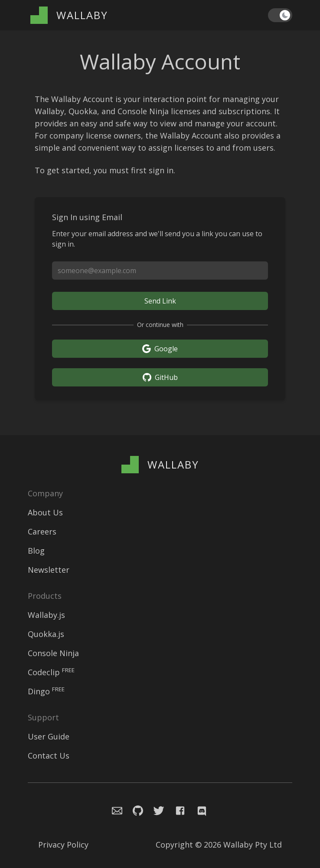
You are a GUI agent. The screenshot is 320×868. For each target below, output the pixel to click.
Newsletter (49, 570)
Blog (36, 551)
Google (160, 349)
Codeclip (51, 672)
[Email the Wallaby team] (112, 810)
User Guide (49, 736)
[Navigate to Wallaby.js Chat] (201, 810)
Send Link (160, 301)
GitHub (160, 377)
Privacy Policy (63, 845)
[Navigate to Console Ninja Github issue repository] (133, 810)
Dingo (46, 691)
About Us (45, 512)
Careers (42, 531)
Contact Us (49, 756)
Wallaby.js (46, 615)
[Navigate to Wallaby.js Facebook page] (180, 810)
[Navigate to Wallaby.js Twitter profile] (155, 810)
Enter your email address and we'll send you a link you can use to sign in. (157, 239)
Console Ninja (53, 653)
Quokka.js (46, 634)
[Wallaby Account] (69, 15)
